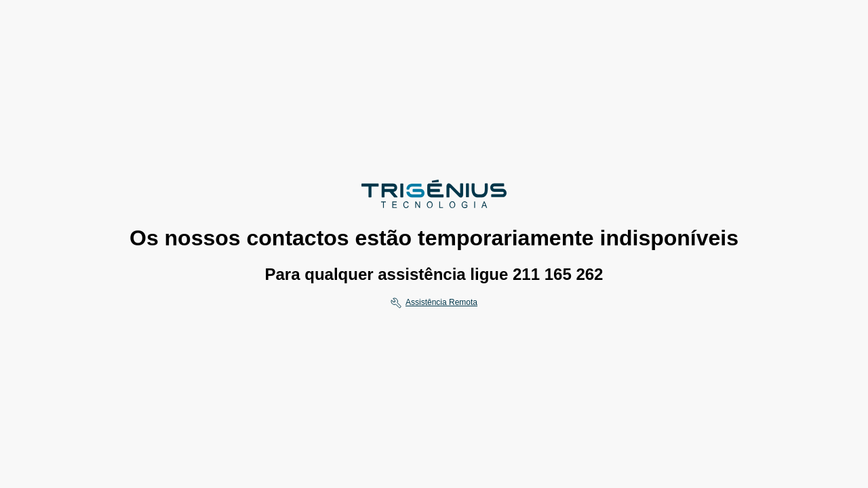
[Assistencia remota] (434, 303)
